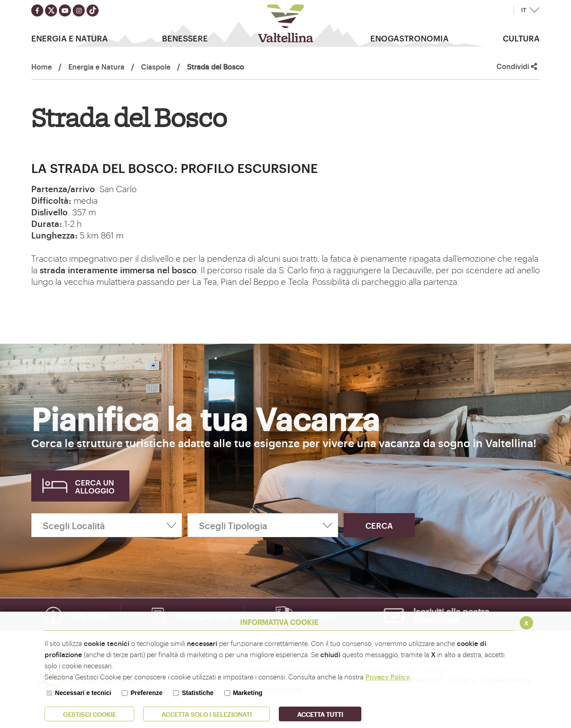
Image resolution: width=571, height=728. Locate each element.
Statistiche (198, 693)
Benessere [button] (185, 38)
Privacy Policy (387, 677)
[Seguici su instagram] (79, 10)
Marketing (248, 693)
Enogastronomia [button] (410, 38)
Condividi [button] (517, 66)
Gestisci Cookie (89, 714)
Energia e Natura (96, 66)
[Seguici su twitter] (51, 10)
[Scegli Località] (107, 525)
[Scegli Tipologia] (263, 525)
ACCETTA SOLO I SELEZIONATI (207, 714)
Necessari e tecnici (83, 693)
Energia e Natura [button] (70, 38)
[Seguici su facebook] (37, 10)
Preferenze (147, 693)
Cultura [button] (521, 38)
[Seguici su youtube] (65, 10)
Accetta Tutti (320, 714)
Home (41, 66)
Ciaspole (156, 66)
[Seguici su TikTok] (93, 10)
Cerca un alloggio (95, 486)
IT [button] (524, 10)
